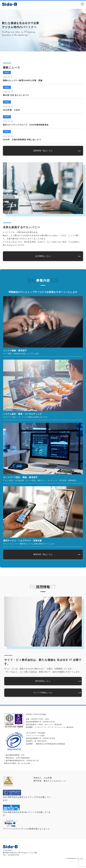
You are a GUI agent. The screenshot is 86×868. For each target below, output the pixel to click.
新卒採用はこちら (43, 681)
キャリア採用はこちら (43, 693)
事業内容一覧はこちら (43, 554)
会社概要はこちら (43, 256)
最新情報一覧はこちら (43, 151)
